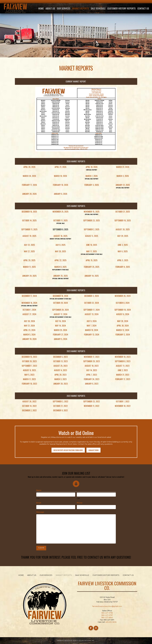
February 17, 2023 (123, 379)
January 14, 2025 (92, 276)
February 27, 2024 (61, 335)
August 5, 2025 (92, 236)
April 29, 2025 (29, 260)
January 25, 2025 (61, 276)
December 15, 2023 (29, 357)
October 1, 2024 (29, 310)
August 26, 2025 (123, 229)
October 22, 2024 (92, 303)
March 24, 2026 (29, 176)
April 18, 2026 (92, 167)
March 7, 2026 (92, 176)
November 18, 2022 (123, 406)
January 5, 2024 (61, 339)
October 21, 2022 (60, 406)
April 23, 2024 (29, 330)
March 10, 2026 (61, 176)
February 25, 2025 (92, 267)
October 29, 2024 (60, 303)
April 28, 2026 (29, 167)
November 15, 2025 (92, 212)
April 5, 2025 (123, 260)
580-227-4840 (107, 618)
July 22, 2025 (29, 245)
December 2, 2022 (29, 410)
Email (39, 503)
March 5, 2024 (29, 335)
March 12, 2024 (123, 330)
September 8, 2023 (123, 361)
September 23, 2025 (92, 220)
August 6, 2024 (123, 314)
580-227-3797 (107, 615)
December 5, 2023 (60, 357)
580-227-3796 (107, 613)
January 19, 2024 (29, 339)
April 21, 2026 (61, 167)
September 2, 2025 (92, 229)
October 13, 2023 (60, 361)
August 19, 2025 (29, 236)
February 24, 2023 (92, 379)
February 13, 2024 (92, 335)
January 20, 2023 (61, 384)
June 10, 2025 (92, 245)
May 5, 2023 (29, 375)
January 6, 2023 (92, 384)
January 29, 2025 (29, 276)
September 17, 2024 (92, 310)
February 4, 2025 (123, 267)
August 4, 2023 (61, 370)
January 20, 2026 (29, 194)
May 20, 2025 (61, 251)
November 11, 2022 (92, 406)
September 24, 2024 (60, 310)
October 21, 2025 (123, 212)
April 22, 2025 (61, 260)
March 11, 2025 (29, 267)
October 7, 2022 (123, 401)
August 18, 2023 (92, 366)
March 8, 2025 (61, 267)
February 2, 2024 (123, 335)
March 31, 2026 (123, 167)
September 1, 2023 (29, 366)
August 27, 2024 (29, 314)
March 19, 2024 (92, 330)
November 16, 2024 (29, 303)
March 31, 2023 (123, 375)
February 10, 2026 (61, 185)
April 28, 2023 (61, 375)
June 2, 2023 (123, 370)
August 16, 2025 (61, 236)
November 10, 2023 (123, 357)
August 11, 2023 (123, 366)
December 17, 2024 (29, 296)
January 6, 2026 (61, 194)
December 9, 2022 (60, 410)
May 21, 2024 (29, 326)
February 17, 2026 (29, 185)
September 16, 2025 (123, 220)
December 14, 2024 (60, 296)
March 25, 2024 (61, 330)
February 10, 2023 (29, 384)
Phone (80, 503)
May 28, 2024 (123, 321)
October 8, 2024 (123, 303)
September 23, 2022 (92, 401)
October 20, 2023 (29, 361)
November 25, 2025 (61, 212)
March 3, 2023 (61, 379)
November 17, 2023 (92, 357)
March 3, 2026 (123, 176)
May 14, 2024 (61, 326)
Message (40, 512)
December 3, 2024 (92, 296)
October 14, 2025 (29, 220)
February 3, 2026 (92, 185)
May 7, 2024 (92, 326)
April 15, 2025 (92, 260)
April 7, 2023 (92, 375)
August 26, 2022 (29, 401)
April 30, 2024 (123, 326)
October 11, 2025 (60, 220)
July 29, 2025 (123, 236)
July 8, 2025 (61, 245)
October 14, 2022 (29, 406)
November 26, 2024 (123, 296)
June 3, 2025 (123, 245)
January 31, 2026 (123, 185)
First (38, 498)
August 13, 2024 (92, 314)
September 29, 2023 (92, 361)
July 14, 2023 (92, 370)
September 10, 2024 (123, 310)
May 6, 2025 (123, 251)
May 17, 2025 (92, 251)
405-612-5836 (111, 622)
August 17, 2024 (61, 314)
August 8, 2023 (29, 370)
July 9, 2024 (92, 321)
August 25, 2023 (61, 366)
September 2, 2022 (60, 401)
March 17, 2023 (29, 379)
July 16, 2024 (61, 321)
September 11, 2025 (29, 229)
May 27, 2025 (29, 251)
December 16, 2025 (29, 212)
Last (78, 498)
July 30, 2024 (29, 321)
